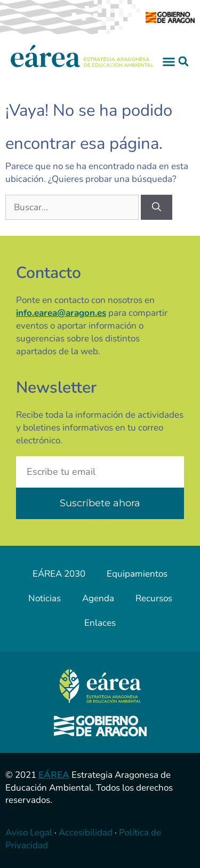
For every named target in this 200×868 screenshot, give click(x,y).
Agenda (98, 598)
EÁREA (54, 775)
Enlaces (100, 623)
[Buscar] (157, 208)
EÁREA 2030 (59, 574)
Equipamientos (137, 574)
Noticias (45, 598)
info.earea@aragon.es (61, 313)
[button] (169, 61)
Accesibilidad (86, 833)
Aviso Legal (29, 833)
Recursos (154, 598)
